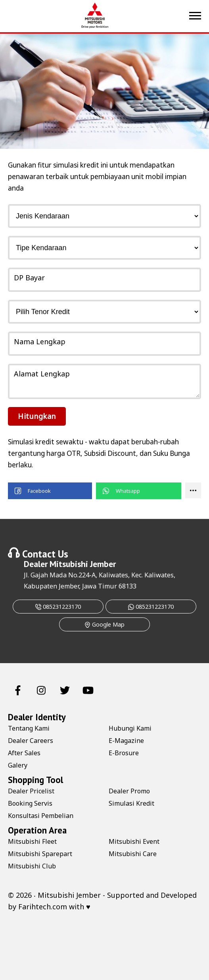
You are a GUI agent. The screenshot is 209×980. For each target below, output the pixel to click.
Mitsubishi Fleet (32, 841)
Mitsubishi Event (134, 841)
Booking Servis (30, 803)
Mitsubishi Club (32, 866)
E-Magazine (126, 741)
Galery (18, 765)
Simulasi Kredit (131, 803)
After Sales (24, 753)
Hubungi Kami (130, 728)
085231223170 (58, 607)
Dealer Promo (129, 791)
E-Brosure (124, 753)
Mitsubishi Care (133, 854)
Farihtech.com (43, 907)
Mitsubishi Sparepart (40, 854)
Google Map (104, 624)
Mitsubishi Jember (83, 564)
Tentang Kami (29, 728)
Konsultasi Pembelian (41, 816)
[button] (50, 491)
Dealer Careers (31, 741)
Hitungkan (37, 416)
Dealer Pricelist (31, 791)
